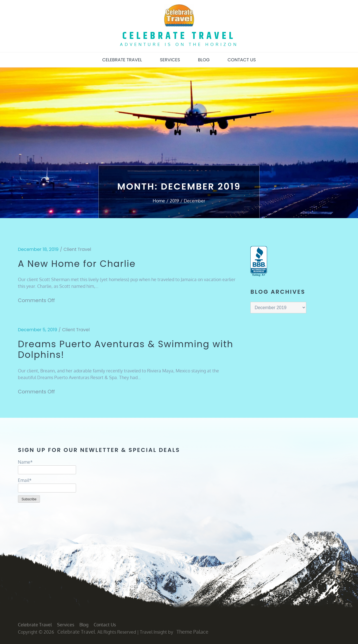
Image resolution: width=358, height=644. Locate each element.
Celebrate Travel (179, 36)
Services (170, 60)
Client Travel (77, 249)
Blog (204, 60)
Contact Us (242, 60)
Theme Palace (192, 632)
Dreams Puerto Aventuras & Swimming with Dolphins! (126, 350)
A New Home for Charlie (77, 264)
